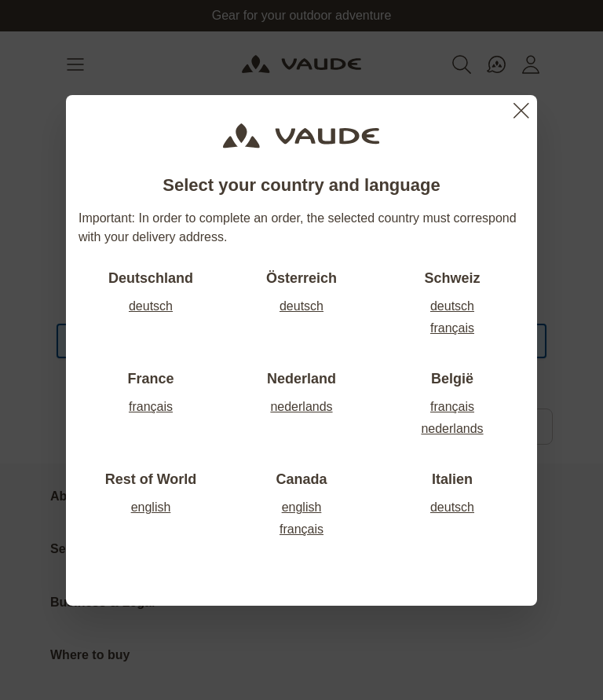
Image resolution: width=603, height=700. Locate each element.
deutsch (151, 306)
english (151, 507)
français (452, 328)
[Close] (521, 111)
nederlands (301, 407)
